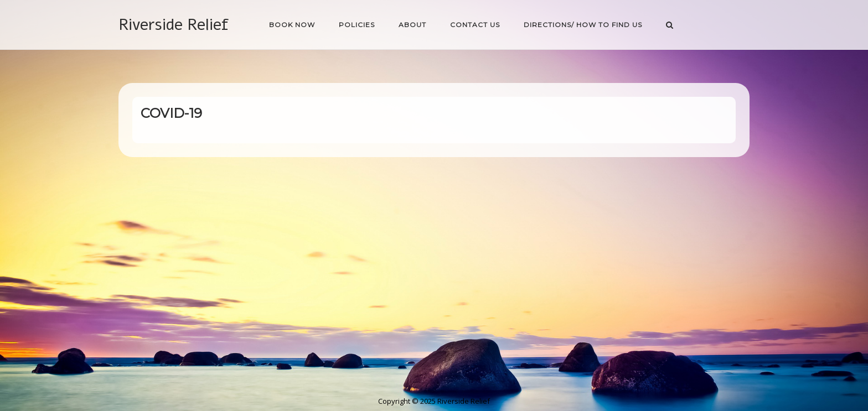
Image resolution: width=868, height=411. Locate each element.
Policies (357, 25)
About (412, 25)
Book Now (292, 25)
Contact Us (475, 25)
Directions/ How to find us (583, 25)
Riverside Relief (174, 25)
